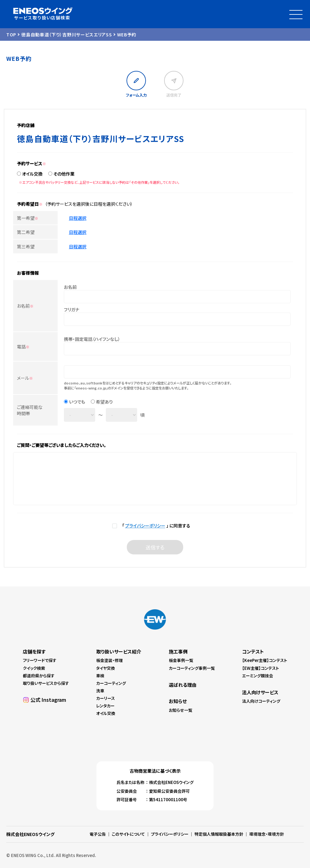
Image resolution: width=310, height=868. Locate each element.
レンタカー (105, 706)
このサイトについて (128, 834)
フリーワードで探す (40, 660)
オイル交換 (32, 174)
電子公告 (98, 834)
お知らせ (178, 701)
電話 (23, 347)
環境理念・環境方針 (267, 834)
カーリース (106, 698)
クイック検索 (34, 668)
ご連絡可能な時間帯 (30, 410)
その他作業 (64, 174)
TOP (11, 34)
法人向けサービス (260, 692)
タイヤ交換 (106, 668)
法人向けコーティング (261, 701)
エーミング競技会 (258, 676)
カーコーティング (111, 683)
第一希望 (28, 218)
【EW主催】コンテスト (261, 668)
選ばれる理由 (183, 685)
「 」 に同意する (155, 526)
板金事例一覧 (181, 660)
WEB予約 (127, 34)
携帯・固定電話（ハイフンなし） (92, 339)
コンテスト (253, 651)
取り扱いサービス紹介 (119, 651)
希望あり (104, 402)
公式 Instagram (48, 700)
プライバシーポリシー (145, 526)
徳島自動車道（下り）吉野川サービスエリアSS (67, 34)
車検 (100, 676)
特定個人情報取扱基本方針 (219, 834)
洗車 (100, 691)
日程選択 (78, 218)
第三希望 (26, 246)
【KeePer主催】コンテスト (265, 660)
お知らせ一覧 (181, 710)
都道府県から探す (39, 676)
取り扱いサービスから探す (46, 683)
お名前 (25, 306)
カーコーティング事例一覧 (192, 668)
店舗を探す (34, 651)
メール (25, 378)
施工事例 (178, 651)
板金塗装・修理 (109, 660)
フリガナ (72, 310)
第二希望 (26, 232)
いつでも (77, 402)
